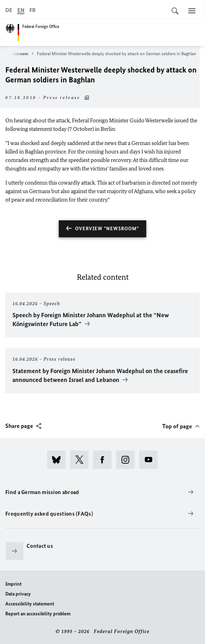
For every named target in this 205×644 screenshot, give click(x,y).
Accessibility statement (30, 604)
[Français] (33, 10)
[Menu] (192, 11)
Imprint (13, 584)
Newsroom (21, 54)
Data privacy (18, 594)
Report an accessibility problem (38, 614)
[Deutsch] (9, 10)
